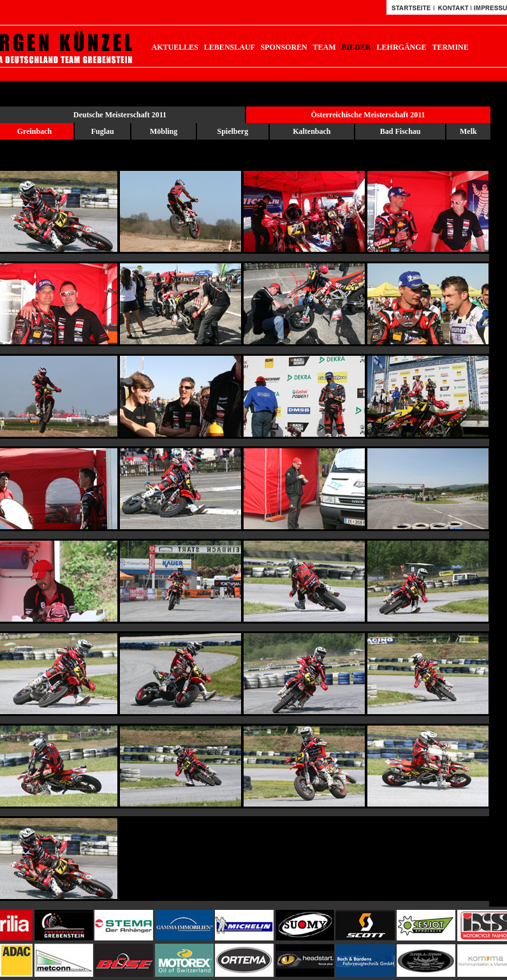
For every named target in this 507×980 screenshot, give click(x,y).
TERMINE (450, 47)
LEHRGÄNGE (402, 47)
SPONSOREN (283, 47)
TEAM (325, 47)
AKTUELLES (175, 47)
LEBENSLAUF (230, 47)
